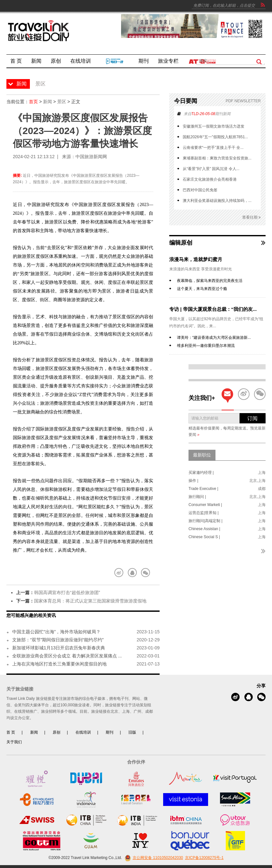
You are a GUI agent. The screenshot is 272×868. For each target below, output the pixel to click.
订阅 (252, 418)
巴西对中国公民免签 (200, 190)
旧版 (132, 732)
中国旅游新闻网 (91, 157)
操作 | (193, 481)
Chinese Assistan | (204, 529)
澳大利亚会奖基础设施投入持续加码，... (217, 201)
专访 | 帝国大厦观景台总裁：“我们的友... (213, 309)
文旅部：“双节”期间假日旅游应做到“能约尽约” (58, 640)
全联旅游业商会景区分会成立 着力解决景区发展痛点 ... (67, 656)
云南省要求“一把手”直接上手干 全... (213, 148)
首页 (33, 102)
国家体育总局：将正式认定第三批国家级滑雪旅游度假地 (90, 601)
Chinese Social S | (204, 537)
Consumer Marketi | (205, 505)
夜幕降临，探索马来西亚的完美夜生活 (210, 281)
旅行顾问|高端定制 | (206, 521)
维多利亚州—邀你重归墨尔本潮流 (206, 346)
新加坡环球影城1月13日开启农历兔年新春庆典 (59, 648)
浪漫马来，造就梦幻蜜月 (196, 259)
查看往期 (251, 217)
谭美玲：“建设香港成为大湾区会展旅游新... (214, 338)
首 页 (11, 732)
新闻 (48, 102)
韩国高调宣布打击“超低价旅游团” (67, 592)
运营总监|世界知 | (204, 513)
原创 (57, 732)
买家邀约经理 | (201, 473)
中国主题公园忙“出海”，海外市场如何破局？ (56, 632)
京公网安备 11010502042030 (153, 858)
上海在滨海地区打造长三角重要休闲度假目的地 (59, 664)
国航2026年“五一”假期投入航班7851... (215, 137)
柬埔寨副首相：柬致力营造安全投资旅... (217, 158)
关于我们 (14, 742)
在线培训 (83, 732)
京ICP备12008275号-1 (204, 858)
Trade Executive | (203, 489)
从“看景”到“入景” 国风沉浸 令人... (211, 169)
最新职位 (202, 455)
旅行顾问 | (197, 497)
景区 (62, 102)
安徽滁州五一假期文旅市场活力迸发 (214, 126)
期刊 (110, 732)
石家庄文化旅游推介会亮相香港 (210, 179)
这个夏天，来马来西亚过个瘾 (202, 289)
